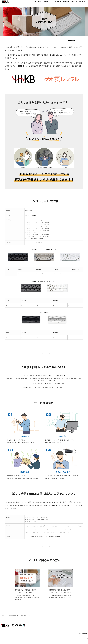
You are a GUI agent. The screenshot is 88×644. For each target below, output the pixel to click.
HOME (26, 3)
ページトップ (86, 636)
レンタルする (44, 356)
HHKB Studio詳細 (70, 347)
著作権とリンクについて (20, 637)
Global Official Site (48, 637)
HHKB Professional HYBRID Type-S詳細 (18, 347)
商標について (31, 637)
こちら (44, 243)
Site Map (39, 637)
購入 (85, 3)
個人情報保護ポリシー (7, 637)
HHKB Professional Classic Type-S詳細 (44, 347)
